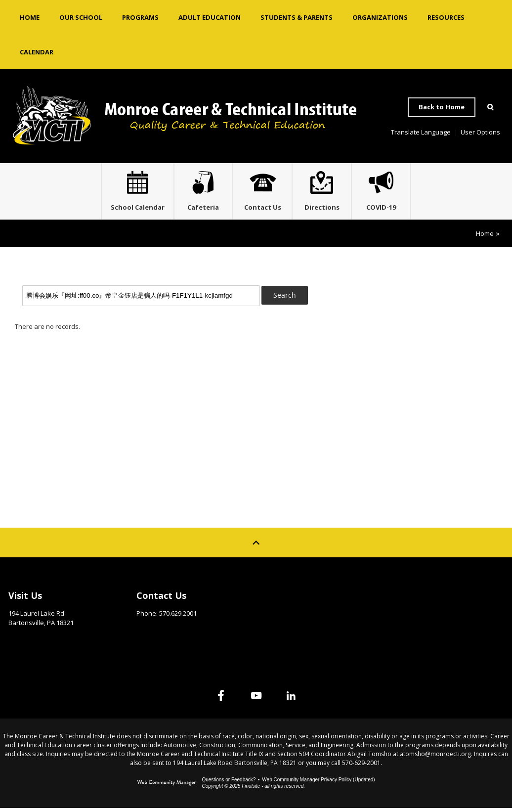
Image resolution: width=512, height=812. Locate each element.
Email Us (150, 632)
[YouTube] (256, 699)
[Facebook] (211, 699)
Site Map (407, 597)
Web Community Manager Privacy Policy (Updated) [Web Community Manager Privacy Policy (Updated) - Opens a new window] (318, 784)
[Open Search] (490, 107)
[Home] (30, 17)
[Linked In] (301, 699)
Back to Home (442, 107)
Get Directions (33, 642)
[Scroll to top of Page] (256, 546)
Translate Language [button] (421, 132)
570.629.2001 (178, 617)
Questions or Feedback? (229, 784)
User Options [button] (480, 132)
